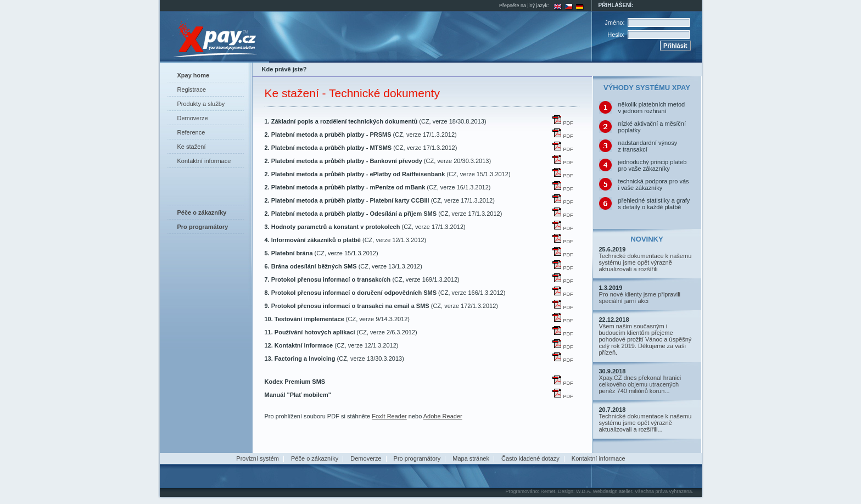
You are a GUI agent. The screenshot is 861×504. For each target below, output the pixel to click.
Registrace (192, 89)
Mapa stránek (471, 458)
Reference (191, 132)
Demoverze (193, 118)
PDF (563, 123)
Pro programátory (417, 458)
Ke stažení (192, 147)
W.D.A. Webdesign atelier (604, 491)
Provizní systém (258, 458)
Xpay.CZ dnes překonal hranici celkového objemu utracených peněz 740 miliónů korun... (640, 384)
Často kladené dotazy (530, 458)
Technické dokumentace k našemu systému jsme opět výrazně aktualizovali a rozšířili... (645, 423)
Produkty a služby (201, 104)
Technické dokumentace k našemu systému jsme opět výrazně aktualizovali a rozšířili (645, 262)
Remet (548, 491)
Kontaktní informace (204, 161)
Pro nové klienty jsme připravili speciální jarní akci (640, 298)
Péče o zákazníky (315, 458)
